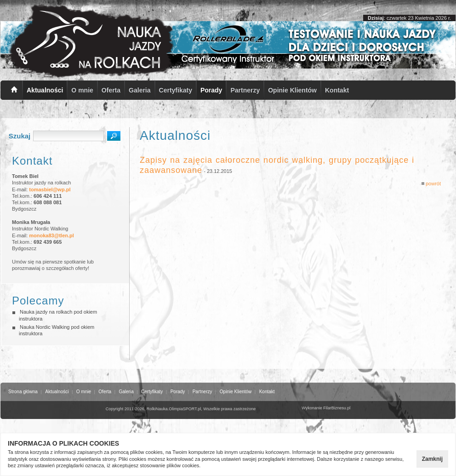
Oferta (111, 90)
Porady (211, 90)
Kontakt (337, 90)
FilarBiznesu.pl (337, 408)
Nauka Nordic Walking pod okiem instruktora (57, 330)
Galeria (140, 90)
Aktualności (45, 90)
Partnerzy (245, 90)
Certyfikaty (176, 90)
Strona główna (23, 392)
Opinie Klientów (292, 90)
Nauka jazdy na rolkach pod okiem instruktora (58, 315)
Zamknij (432, 459)
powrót (431, 183)
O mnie (82, 90)
